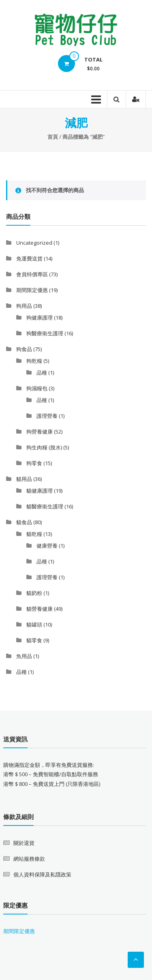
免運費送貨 (29, 258)
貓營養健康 (40, 609)
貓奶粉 (34, 593)
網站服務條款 (29, 859)
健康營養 (47, 546)
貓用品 (24, 479)
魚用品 (24, 656)
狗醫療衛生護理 (45, 333)
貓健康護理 (40, 491)
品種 (42, 373)
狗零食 (34, 463)
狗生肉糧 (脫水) (44, 447)
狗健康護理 (40, 317)
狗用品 (24, 306)
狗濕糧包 (37, 388)
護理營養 (47, 416)
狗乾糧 (34, 361)
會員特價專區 (32, 274)
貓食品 (24, 522)
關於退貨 (24, 843)
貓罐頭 (34, 624)
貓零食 (34, 640)
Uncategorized (34, 243)
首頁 (53, 137)
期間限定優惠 (32, 290)
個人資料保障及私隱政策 (42, 874)
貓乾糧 (34, 534)
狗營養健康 (40, 432)
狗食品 (24, 349)
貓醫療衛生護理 (45, 506)
